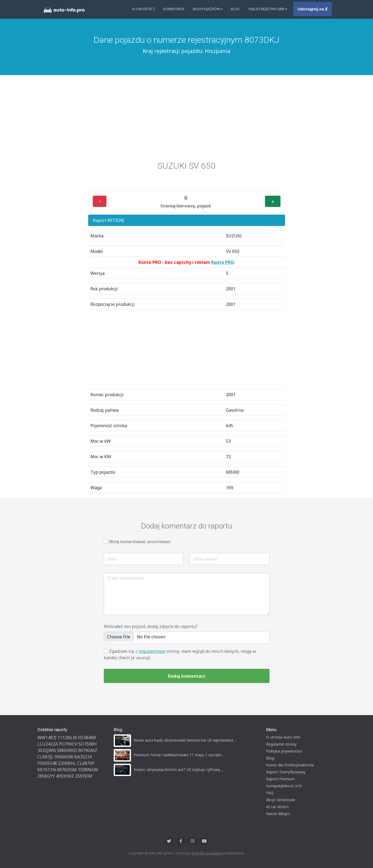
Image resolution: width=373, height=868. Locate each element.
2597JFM (84, 776)
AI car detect (277, 807)
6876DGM (67, 770)
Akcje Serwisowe (281, 800)
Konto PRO (222, 262)
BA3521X (83, 757)
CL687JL (45, 757)
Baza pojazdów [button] (208, 9)
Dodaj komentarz (187, 676)
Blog (235, 9)
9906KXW (64, 757)
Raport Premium (280, 779)
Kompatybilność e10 (284, 786)
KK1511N (47, 770)
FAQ (270, 793)
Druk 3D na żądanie (207, 853)
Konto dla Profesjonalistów (290, 765)
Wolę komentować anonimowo (140, 542)
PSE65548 (47, 763)
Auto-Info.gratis (161, 853)
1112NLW (67, 738)
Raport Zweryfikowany (286, 772)
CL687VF (86, 763)
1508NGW (88, 770)
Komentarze (174, 9)
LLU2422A (48, 744)
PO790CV (68, 744)
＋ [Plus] (273, 201)
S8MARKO (67, 750)
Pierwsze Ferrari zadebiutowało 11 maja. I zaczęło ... (179, 755)
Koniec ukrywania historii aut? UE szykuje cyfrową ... (179, 769)
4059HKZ (65, 776)
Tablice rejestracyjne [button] (268, 9)
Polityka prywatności (284, 751)
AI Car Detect (144, 9)
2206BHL (67, 763)
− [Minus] (100, 201)
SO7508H (88, 744)
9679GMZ (88, 750)
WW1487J (47, 738)
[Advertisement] (187, 121)
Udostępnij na (313, 9)
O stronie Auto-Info (283, 737)
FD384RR (87, 738)
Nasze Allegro (278, 814)
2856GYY (46, 776)
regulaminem (152, 651)
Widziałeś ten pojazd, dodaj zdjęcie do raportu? (151, 626)
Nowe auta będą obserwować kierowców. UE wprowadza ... (185, 740)
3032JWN (47, 750)
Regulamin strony (281, 744)
